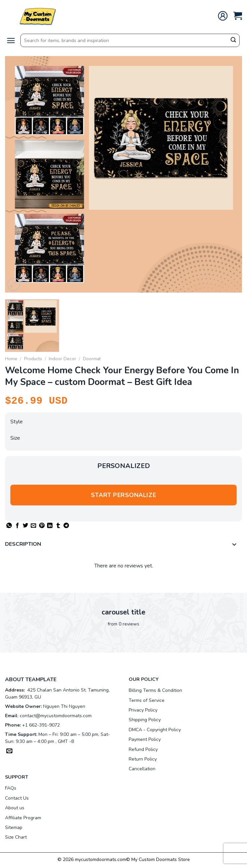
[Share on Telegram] (66, 526)
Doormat (92, 359)
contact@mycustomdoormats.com (56, 716)
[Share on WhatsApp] (9, 526)
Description (123, 545)
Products (33, 359)
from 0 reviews (123, 624)
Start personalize (123, 495)
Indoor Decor (63, 359)
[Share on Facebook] (17, 526)
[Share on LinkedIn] (50, 526)
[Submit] (233, 41)
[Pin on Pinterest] (42, 526)
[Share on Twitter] (25, 526)
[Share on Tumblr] (58, 526)
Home (11, 359)
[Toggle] (234, 545)
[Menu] (11, 41)
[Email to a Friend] (33, 526)
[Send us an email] (9, 752)
